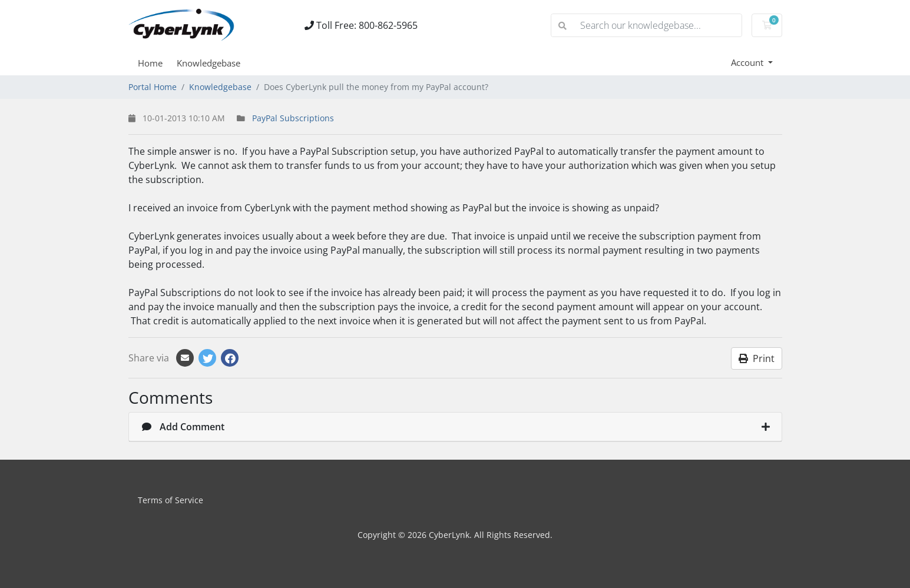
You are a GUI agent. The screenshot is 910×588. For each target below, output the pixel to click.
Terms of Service (171, 500)
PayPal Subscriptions (293, 118)
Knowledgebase (209, 63)
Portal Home (153, 87)
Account (748, 62)
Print (757, 358)
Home (150, 63)
